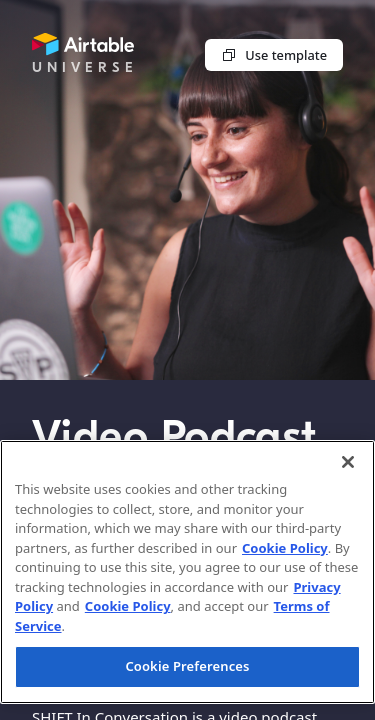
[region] (187, 572)
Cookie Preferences (187, 666)
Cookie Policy (285, 548)
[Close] (348, 462)
